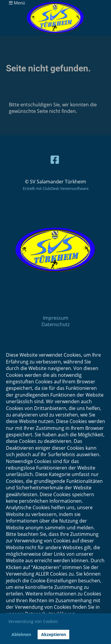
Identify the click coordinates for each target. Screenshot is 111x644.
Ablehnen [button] (21, 634)
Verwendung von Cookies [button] (33, 621)
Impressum (56, 318)
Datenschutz (55, 324)
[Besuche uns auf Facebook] (55, 160)
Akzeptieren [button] (54, 634)
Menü (17, 3)
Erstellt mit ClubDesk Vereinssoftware (56, 188)
